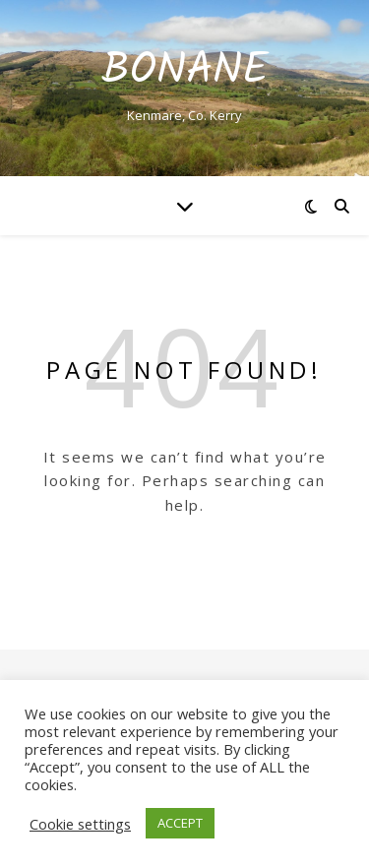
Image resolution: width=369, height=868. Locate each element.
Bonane (185, 71)
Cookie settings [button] (80, 824)
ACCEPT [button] (180, 823)
